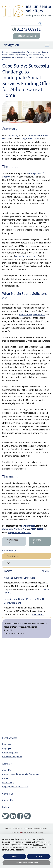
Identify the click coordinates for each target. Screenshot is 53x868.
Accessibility (8, 782)
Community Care (10, 752)
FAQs (9, 563)
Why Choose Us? (12, 542)
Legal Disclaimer (30, 828)
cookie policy (38, 845)
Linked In (13, 816)
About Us (6, 770)
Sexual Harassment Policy (33, 832)
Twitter (6, 816)
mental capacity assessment (32, 315)
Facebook (20, 816)
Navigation (11, 45)
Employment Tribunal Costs (15, 787)
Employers (7, 744)
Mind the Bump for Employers (19, 578)
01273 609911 (29, 29)
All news (46, 571)
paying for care (28, 526)
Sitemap (8, 828)
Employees (7, 748)
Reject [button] (14, 856)
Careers (6, 778)
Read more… (38, 614)
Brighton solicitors (30, 139)
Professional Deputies (12, 757)
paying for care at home (26, 256)
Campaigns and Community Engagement (21, 774)
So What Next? (37, 542)
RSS (27, 816)
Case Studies (13, 556)
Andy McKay (12, 135)
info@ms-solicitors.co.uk (19, 533)
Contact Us (7, 800)
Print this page (9, 550)
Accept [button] (39, 856)
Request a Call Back (27, 36)
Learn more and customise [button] (27, 863)
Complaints (14, 832)
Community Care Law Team (15, 529)
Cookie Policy (18, 828)
